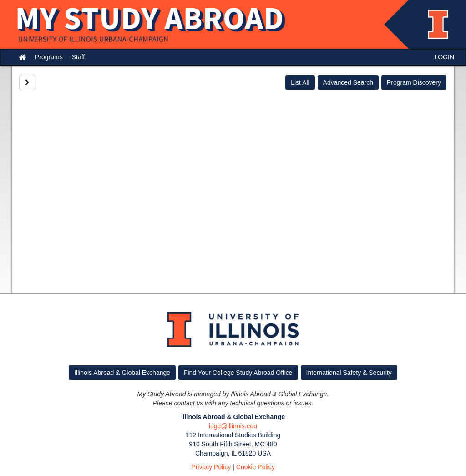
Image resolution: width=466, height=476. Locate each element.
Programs (49, 57)
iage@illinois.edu (233, 426)
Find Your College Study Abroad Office (238, 373)
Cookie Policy (256, 467)
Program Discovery (414, 82)
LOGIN (444, 57)
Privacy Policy (211, 467)
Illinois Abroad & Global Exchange (122, 373)
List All (300, 82)
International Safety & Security (349, 373)
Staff (79, 57)
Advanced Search (348, 82)
